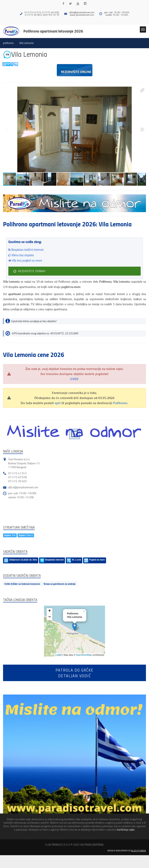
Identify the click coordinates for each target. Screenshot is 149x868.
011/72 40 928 (17, 477)
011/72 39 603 (17, 481)
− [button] (50, 617)
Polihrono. (121, 403)
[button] (142, 90)
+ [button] (50, 611)
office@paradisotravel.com (82, 12)
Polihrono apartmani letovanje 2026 (53, 31)
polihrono (8, 43)
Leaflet (59, 655)
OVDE (74, 379)
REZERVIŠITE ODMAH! (30, 271)
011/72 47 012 (17, 473)
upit (58, 403)
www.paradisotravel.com (82, 15)
